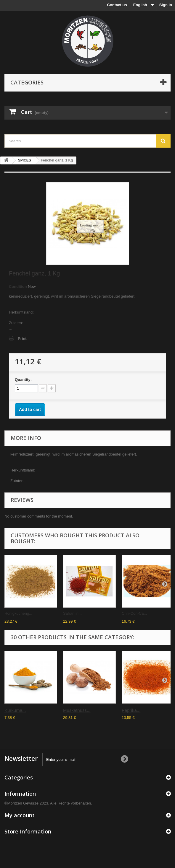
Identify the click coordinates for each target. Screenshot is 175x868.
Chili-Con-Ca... (134, 613)
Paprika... (131, 710)
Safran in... (72, 613)
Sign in (166, 5)
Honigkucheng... (18, 613)
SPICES (25, 160)
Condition (18, 287)
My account (20, 815)
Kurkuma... (15, 710)
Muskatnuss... (77, 710)
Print (22, 338)
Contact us (117, 5)
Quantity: (23, 380)
